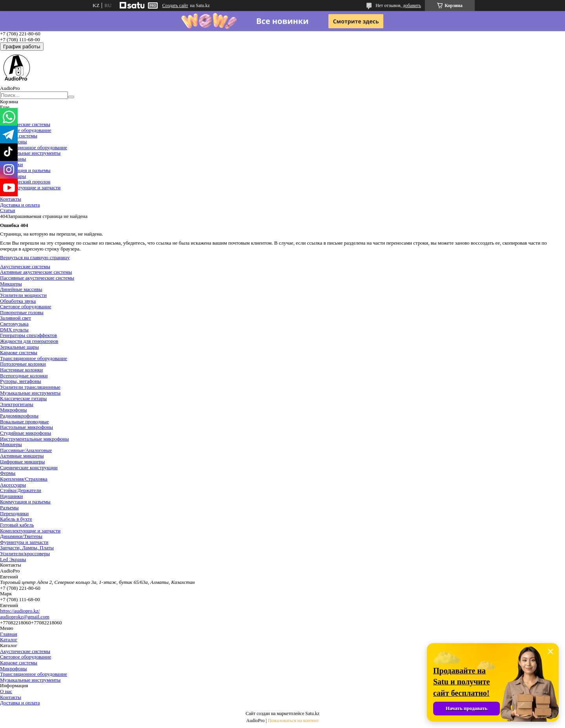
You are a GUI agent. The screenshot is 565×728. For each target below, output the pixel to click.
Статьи (7, 210)
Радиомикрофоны (19, 416)
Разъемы (9, 508)
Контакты (11, 199)
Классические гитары (23, 398)
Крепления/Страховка (24, 479)
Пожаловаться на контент (293, 721)
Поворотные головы (22, 312)
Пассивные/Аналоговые (26, 450)
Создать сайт (175, 5)
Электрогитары (17, 404)
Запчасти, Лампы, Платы (27, 548)
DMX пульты (14, 330)
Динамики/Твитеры (21, 536)
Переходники (14, 513)
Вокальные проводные (25, 422)
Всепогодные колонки (24, 376)
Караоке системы (19, 136)
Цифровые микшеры (22, 462)
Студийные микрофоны (26, 433)
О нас (6, 691)
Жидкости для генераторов (29, 341)
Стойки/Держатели (21, 490)
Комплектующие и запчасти (30, 187)
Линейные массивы (21, 289)
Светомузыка (14, 324)
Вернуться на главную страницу (35, 257)
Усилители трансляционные (30, 387)
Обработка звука (18, 301)
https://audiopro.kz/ (20, 611)
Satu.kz (312, 713)
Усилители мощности (23, 295)
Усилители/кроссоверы (25, 553)
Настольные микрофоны (26, 427)
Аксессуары (13, 485)
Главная (9, 634)
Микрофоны (13, 410)
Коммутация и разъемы (25, 170)
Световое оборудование (26, 130)
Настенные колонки (21, 370)
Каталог (9, 639)
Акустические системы (25, 124)
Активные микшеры (22, 456)
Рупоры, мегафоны (21, 381)
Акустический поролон (25, 182)
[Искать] (71, 97)
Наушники (11, 496)
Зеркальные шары (19, 347)
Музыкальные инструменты (30, 153)
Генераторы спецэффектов (28, 335)
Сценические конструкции (29, 467)
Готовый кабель (17, 525)
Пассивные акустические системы (37, 278)
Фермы (8, 473)
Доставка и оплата (20, 205)
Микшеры (11, 284)
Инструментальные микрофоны (35, 439)
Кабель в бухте (16, 519)
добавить (412, 5)
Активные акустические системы (36, 272)
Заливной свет (15, 318)
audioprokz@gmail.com (25, 617)
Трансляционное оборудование (34, 147)
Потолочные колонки (23, 364)
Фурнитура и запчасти (24, 542)
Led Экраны (13, 559)
